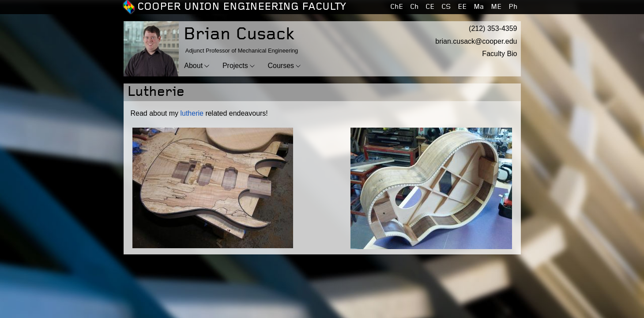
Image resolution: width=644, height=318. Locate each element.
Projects (235, 66)
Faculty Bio (499, 54)
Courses (281, 66)
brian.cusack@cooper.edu (476, 41)
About (193, 66)
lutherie (192, 113)
